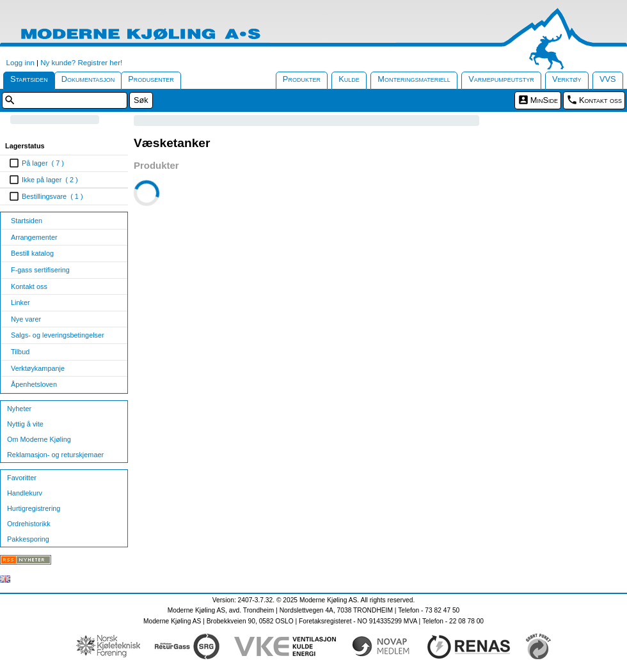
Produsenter (151, 79)
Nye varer (26, 319)
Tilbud (20, 352)
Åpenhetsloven (34, 384)
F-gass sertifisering (40, 270)
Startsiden (29, 79)
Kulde (349, 79)
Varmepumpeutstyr (501, 79)
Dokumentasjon (88, 79)
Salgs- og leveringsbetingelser (58, 335)
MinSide (544, 100)
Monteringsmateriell (414, 79)
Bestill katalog (32, 253)
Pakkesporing (28, 539)
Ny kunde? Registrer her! (81, 63)
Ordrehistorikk (29, 524)
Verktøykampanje (38, 368)
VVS (608, 79)
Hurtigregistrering (34, 508)
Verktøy (567, 79)
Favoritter (22, 478)
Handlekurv (25, 493)
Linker (20, 302)
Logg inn (20, 63)
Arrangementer (34, 237)
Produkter (302, 79)
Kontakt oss (600, 100)
